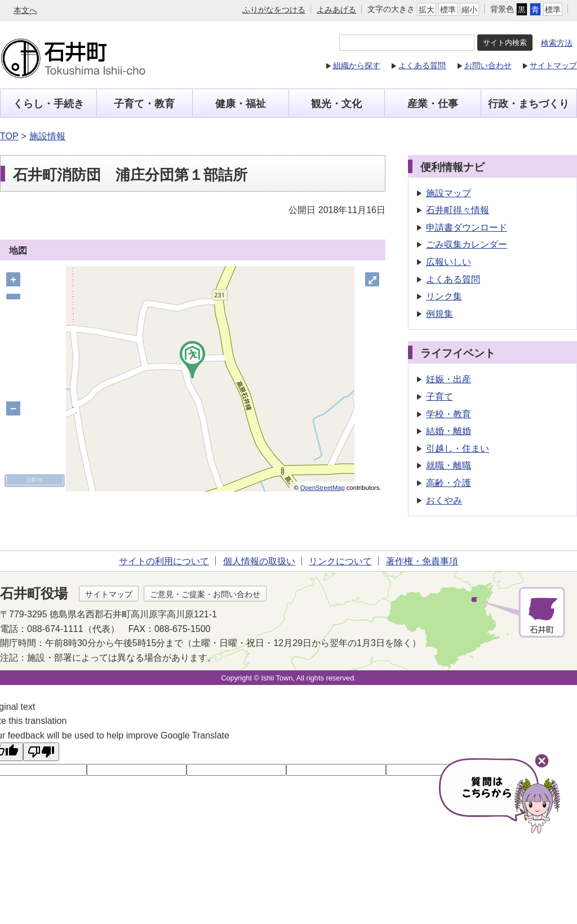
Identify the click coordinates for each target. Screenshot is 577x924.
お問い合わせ (488, 65)
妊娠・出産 (450, 379)
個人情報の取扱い (259, 561)
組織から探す (357, 65)
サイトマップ (553, 65)
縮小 (469, 10)
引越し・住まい (459, 448)
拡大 (427, 10)
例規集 (441, 314)
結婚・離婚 (450, 431)
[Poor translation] (41, 752)
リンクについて (340, 561)
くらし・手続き (48, 104)
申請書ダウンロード (468, 227)
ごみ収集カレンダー (468, 244)
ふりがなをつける (274, 10)
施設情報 (47, 136)
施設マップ (450, 193)
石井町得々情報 (459, 210)
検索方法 (557, 43)
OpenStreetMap (324, 488)
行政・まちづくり (529, 104)
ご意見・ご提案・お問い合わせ (205, 594)
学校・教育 (450, 414)
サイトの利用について (164, 561)
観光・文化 (336, 104)
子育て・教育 (144, 104)
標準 (448, 10)
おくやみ (446, 500)
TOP (9, 136)
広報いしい (450, 262)
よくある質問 (422, 65)
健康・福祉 (241, 104)
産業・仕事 (433, 104)
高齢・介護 (450, 483)
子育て (441, 397)
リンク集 (446, 296)
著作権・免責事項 (422, 561)
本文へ (25, 10)
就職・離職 (450, 465)
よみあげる (336, 10)
